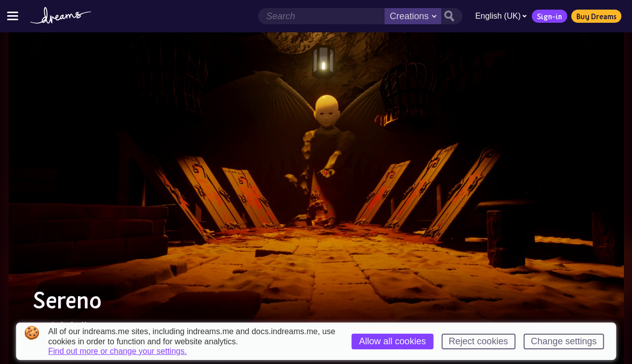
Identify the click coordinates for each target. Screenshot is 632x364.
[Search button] (452, 16)
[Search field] (321, 16)
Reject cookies (478, 341)
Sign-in (550, 16)
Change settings (564, 341)
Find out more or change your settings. (117, 351)
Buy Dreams (596, 16)
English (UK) (501, 16)
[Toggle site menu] (13, 16)
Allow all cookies (393, 341)
